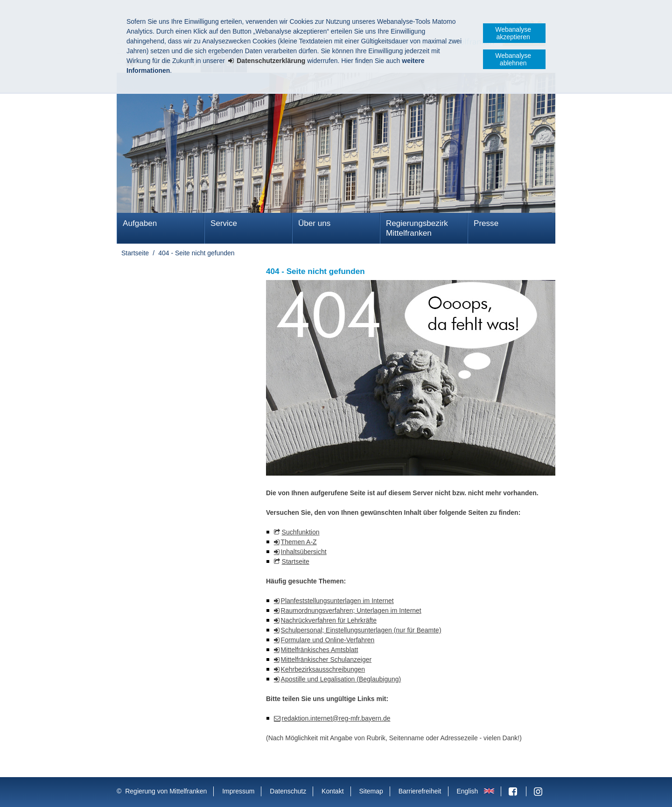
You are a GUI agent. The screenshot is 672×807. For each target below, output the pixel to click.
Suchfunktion (301, 532)
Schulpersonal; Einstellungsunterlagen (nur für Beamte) (361, 630)
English (467, 791)
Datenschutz (288, 791)
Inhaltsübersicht (304, 552)
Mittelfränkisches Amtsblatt (320, 650)
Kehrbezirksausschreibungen (323, 669)
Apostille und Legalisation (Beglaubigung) (341, 679)
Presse (486, 223)
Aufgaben (140, 223)
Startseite (135, 253)
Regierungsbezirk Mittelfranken (417, 228)
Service (224, 223)
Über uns (314, 223)
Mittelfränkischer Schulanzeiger (326, 660)
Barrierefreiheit (420, 791)
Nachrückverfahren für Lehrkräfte (329, 620)
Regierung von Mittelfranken (166, 791)
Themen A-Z (299, 542)
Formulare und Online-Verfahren (328, 640)
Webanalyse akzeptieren (513, 33)
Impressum (238, 791)
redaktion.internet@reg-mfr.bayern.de (336, 718)
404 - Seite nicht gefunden (196, 253)
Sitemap (371, 791)
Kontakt (332, 791)
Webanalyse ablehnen (513, 59)
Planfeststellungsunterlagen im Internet (337, 601)
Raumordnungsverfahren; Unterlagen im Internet (351, 611)
